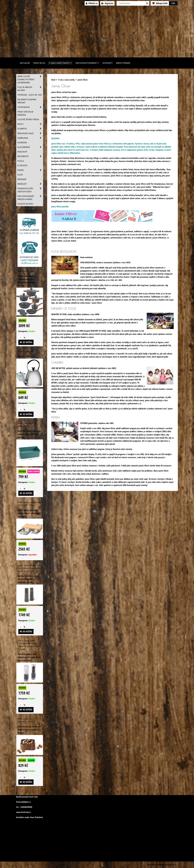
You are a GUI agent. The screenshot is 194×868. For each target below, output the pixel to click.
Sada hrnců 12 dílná (26, 271)
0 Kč (173, 3)
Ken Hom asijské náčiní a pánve (30, 198)
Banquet (30, 184)
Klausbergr (30, 147)
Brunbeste (30, 156)
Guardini (22, 143)
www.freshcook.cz (24, 812)
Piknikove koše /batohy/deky (30, 190)
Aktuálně (25, 63)
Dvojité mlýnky (25, 204)
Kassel (30, 170)
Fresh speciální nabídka (25, 113)
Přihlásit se (92, 3)
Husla (21, 161)
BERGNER (22, 179)
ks (22, 338)
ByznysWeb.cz (171, 865)
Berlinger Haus (30, 133)
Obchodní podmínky (87, 63)
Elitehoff (22, 166)
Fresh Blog (39, 63)
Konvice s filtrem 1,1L (25, 351)
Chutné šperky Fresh (28, 119)
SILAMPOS (30, 129)
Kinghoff (22, 152)
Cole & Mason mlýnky (30, 89)
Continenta (30, 107)
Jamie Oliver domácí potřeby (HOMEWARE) (30, 79)
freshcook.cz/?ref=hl (30, 210)
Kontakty (108, 63)
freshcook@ (21, 802)
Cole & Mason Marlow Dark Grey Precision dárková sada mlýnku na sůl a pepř (29, 568)
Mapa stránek (123, 63)
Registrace (107, 3)
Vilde (20, 175)
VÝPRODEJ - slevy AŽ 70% (30, 95)
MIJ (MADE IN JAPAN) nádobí (27, 101)
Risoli (30, 124)
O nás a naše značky (60, 63)
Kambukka (30, 138)
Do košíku (26, 342)
